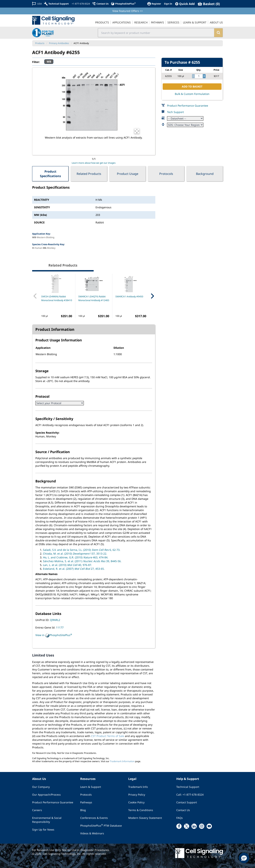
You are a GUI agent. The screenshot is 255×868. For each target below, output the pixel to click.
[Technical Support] (56, 4)
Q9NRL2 (55, 620)
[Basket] (209, 4)
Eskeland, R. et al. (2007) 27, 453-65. (74, 569)
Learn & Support (91, 787)
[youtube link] (209, 826)
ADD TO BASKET (192, 86)
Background (205, 174)
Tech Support (175, 112)
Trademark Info (138, 787)
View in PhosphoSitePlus (54, 635)
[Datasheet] (185, 118)
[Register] (154, 4)
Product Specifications (50, 174)
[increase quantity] (204, 76)
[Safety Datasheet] (185, 125)
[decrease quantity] (193, 76)
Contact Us (183, 810)
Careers (37, 810)
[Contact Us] (100, 4)
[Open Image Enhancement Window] (137, 131)
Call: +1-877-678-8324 (190, 795)
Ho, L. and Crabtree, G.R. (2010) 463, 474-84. (76, 557)
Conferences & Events (94, 818)
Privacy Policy (137, 795)
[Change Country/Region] (37, 4)
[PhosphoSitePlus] (123, 4)
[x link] (187, 826)
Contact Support (187, 802)
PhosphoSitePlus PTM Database (101, 825)
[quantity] (199, 76)
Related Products (89, 174)
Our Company (41, 787)
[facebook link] (179, 826)
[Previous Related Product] (35, 296)
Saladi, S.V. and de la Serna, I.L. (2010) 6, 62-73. (82, 550)
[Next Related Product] (152, 296)
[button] (244, 858)
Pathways (86, 802)
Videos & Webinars (92, 833)
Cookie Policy (136, 802)
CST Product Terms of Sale (108, 736)
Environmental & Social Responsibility (47, 820)
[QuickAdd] (185, 4)
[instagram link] (202, 826)
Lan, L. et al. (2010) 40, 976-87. (67, 565)
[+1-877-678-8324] (80, 4)
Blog (83, 810)
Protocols (166, 174)
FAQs (180, 818)
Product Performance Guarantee (188, 106)
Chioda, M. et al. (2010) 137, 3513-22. (75, 554)
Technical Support (188, 787)
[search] (218, 33)
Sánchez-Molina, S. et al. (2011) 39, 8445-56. (82, 561)
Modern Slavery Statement (145, 818)
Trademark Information (122, 761)
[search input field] (156, 33)
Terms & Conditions (141, 810)
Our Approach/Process (46, 795)
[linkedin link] (194, 826)
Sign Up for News (43, 830)
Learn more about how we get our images (94, 163)
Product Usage (128, 174)
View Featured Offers (128, 11)
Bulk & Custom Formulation (192, 94)
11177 (60, 627)
